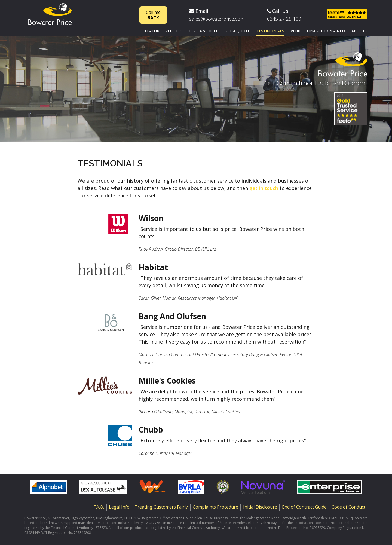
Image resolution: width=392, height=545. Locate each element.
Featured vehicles (164, 31)
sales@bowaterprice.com (217, 19)
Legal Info (119, 507)
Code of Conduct (348, 507)
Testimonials (270, 31)
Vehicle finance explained (318, 31)
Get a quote (237, 31)
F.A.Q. (99, 507)
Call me (153, 15)
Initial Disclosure (260, 507)
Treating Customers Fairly (161, 507)
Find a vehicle (204, 31)
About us (361, 31)
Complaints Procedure (215, 507)
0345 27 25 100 (284, 19)
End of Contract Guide (304, 507)
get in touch (264, 188)
